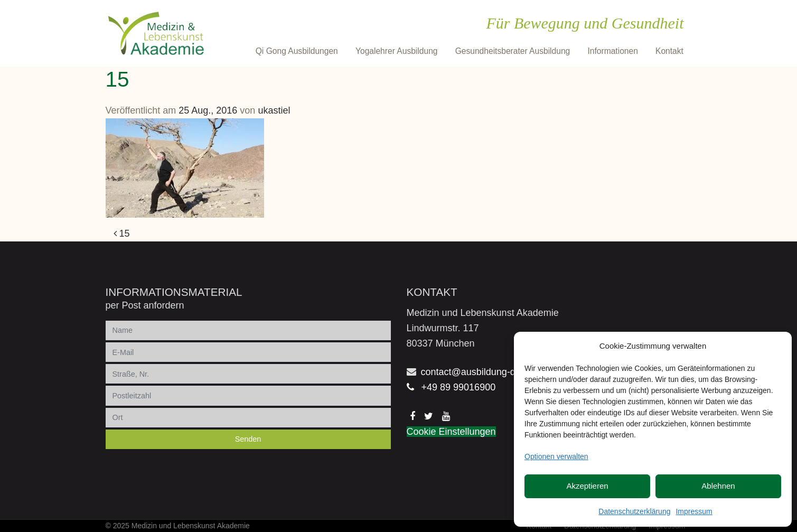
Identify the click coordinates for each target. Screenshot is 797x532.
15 (122, 234)
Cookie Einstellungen (451, 432)
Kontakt (669, 51)
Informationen (612, 51)
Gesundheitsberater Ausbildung (513, 51)
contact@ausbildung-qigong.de (486, 372)
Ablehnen (718, 486)
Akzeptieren (587, 486)
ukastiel (274, 110)
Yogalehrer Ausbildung (397, 51)
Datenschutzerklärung (634, 511)
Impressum (694, 511)
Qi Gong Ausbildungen (297, 51)
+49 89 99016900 (459, 387)
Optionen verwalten (556, 456)
